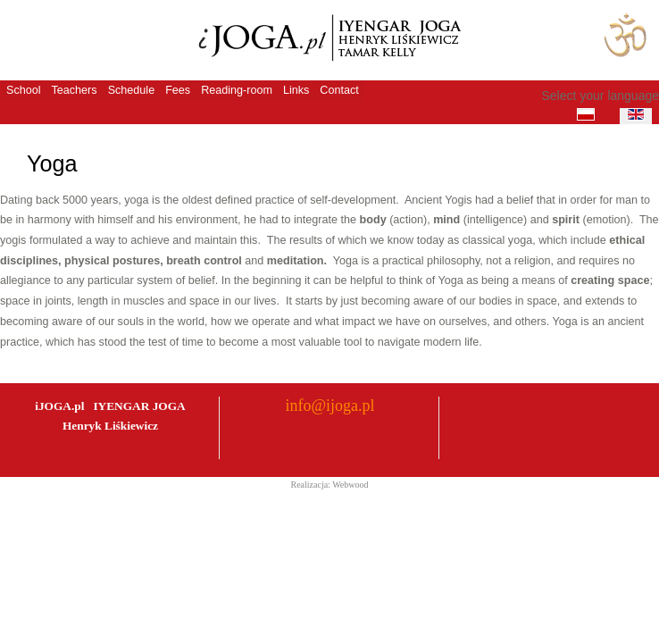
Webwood (350, 485)
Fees (178, 90)
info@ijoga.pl (329, 406)
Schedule (132, 90)
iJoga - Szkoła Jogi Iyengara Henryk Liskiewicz (326, 40)
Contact (339, 90)
